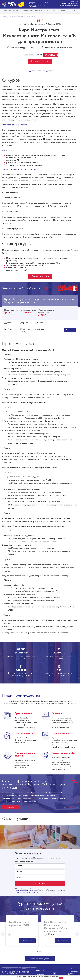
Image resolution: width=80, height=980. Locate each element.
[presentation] (65, 808)
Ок (61, 978)
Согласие (24, 889)
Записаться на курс (40, 61)
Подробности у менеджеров (40, 71)
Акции (55, 11)
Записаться (70, 330)
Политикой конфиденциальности (41, 979)
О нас (47, 11)
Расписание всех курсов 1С (40, 959)
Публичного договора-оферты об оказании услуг (40, 892)
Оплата (63, 11)
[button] (68, 808)
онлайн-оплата (58, 747)
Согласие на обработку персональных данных (19, 967)
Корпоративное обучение (32, 11)
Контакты (72, 11)
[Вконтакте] (54, 974)
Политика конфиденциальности (14, 969)
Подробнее (11, 807)
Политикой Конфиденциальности (27, 891)
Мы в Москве (32, 2)
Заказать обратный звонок (69, 6)
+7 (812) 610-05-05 (70, 4)
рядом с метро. (20, 743)
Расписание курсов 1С (12, 11)
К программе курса (40, 276)
